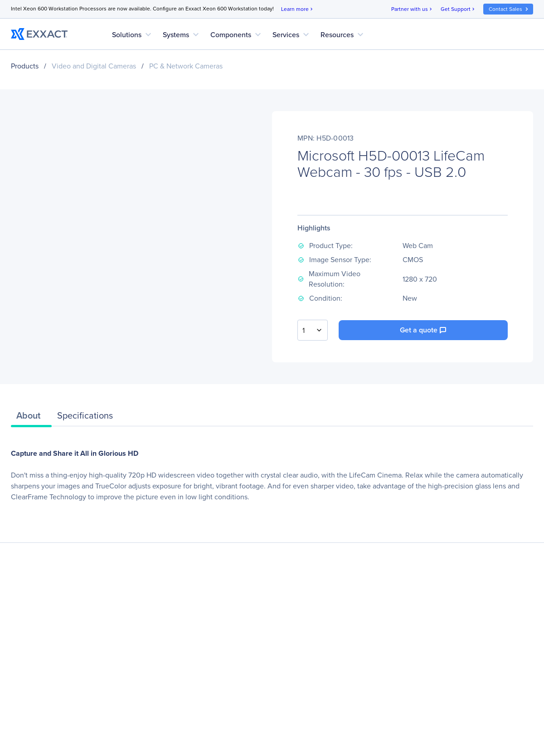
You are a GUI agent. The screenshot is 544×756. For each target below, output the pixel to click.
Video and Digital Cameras (94, 66)
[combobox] (313, 330)
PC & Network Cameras (186, 66)
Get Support (458, 9)
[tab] (31, 418)
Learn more (298, 9)
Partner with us (412, 9)
